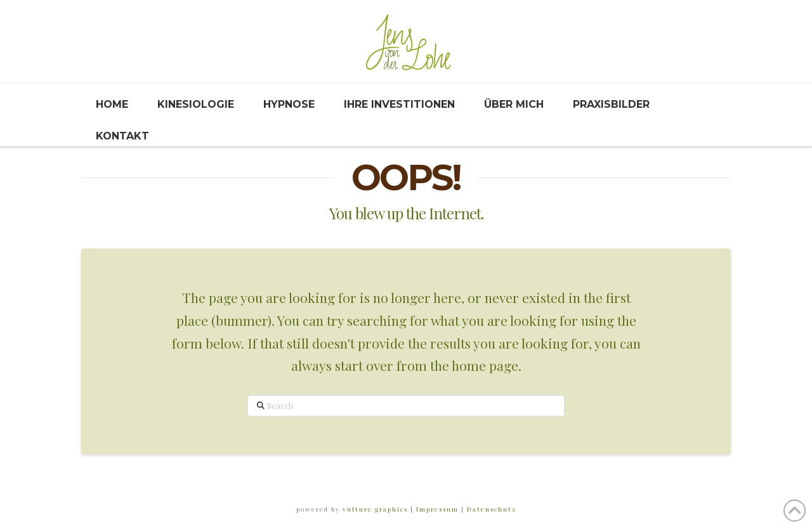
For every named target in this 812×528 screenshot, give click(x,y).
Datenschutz (490, 509)
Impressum (436, 509)
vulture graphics (375, 509)
